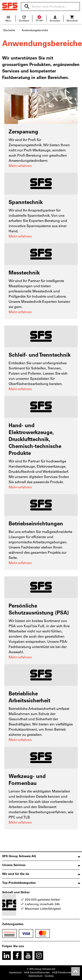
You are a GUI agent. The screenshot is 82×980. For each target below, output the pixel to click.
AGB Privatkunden (62, 973)
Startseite (9, 30)
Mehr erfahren (20, 166)
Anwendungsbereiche (35, 30)
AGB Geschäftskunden (37, 973)
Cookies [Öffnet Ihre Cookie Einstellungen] (49, 976)
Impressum (15, 973)
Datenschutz (35, 976)
